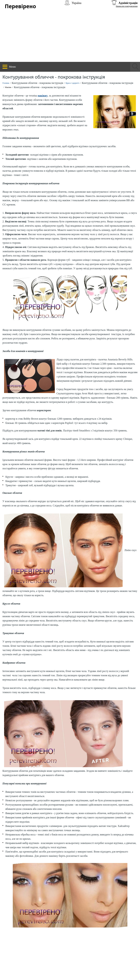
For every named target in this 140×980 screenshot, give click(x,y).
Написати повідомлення (127, 6)
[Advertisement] (70, 37)
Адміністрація (128, 3)
